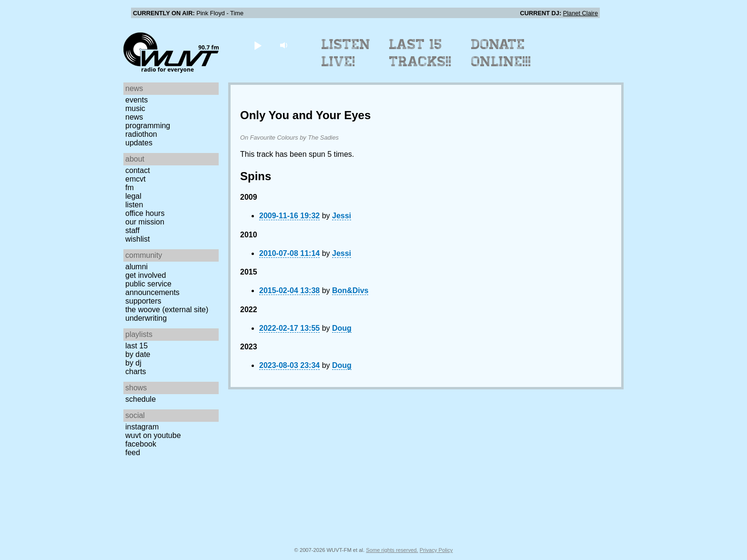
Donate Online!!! (501, 53)
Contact (138, 170)
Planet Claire (580, 13)
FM (130, 188)
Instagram (142, 427)
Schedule (141, 399)
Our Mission (145, 222)
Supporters (143, 301)
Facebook (141, 444)
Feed (133, 453)
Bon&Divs (350, 290)
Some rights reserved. (392, 550)
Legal (133, 196)
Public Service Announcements (152, 288)
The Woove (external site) (167, 310)
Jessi (342, 216)
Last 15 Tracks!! (420, 53)
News (134, 117)
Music (135, 108)
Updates (139, 143)
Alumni (136, 267)
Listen (134, 205)
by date (138, 354)
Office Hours (145, 213)
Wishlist (138, 239)
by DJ (133, 363)
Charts (136, 372)
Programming (148, 126)
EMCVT (136, 179)
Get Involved (146, 275)
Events (136, 100)
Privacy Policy (436, 550)
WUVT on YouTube (153, 435)
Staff (132, 230)
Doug (342, 328)
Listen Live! (346, 53)
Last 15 (136, 346)
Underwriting (146, 318)
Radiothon (141, 134)
